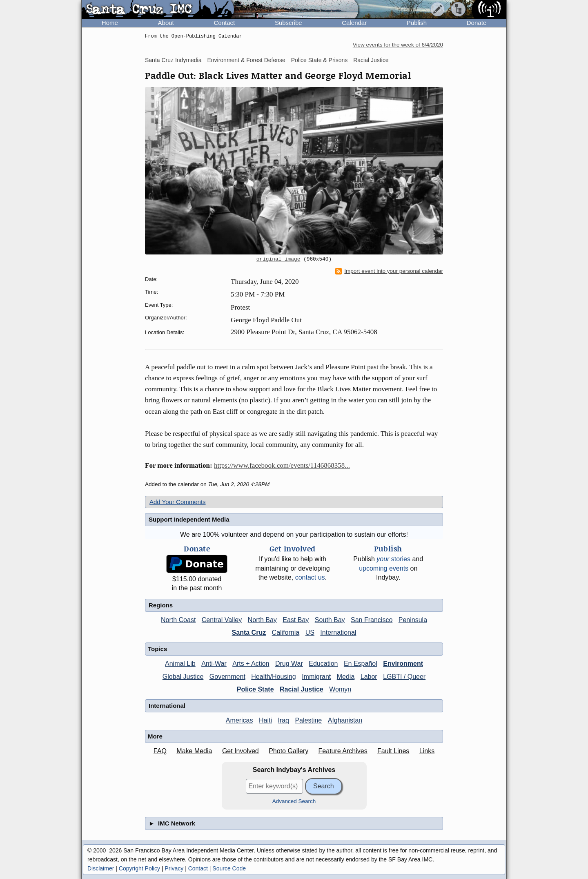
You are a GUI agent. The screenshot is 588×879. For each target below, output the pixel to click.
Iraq (283, 720)
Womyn (340, 689)
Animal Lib (180, 664)
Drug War (289, 664)
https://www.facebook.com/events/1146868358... (282, 465)
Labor (369, 677)
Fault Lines (393, 751)
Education (323, 664)
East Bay (296, 620)
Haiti (265, 720)
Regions (161, 605)
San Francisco (372, 620)
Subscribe (288, 23)
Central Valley (222, 620)
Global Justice (183, 677)
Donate (477, 23)
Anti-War (214, 664)
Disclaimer (101, 868)
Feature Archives (343, 751)
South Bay (330, 620)
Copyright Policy (139, 868)
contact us (310, 577)
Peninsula (413, 620)
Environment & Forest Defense (246, 60)
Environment (403, 664)
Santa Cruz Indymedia (173, 60)
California (286, 632)
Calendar (354, 23)
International (338, 632)
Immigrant (316, 677)
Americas (239, 720)
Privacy (174, 868)
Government (227, 677)
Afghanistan (345, 720)
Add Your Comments (178, 502)
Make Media (194, 751)
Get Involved (241, 751)
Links (427, 751)
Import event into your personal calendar (389, 271)
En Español (361, 664)
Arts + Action (251, 664)
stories (393, 559)
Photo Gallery (288, 751)
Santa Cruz (249, 632)
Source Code (229, 868)
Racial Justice (371, 60)
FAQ (160, 751)
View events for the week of (398, 45)
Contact (224, 23)
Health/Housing (273, 677)
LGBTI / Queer (404, 677)
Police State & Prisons (320, 60)
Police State (255, 689)
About (166, 23)
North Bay (262, 620)
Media (346, 677)
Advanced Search (294, 801)
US (310, 632)
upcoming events (384, 568)
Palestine (308, 720)
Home (110, 23)
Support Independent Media (189, 519)
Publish (417, 23)
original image (278, 259)
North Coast (178, 620)
